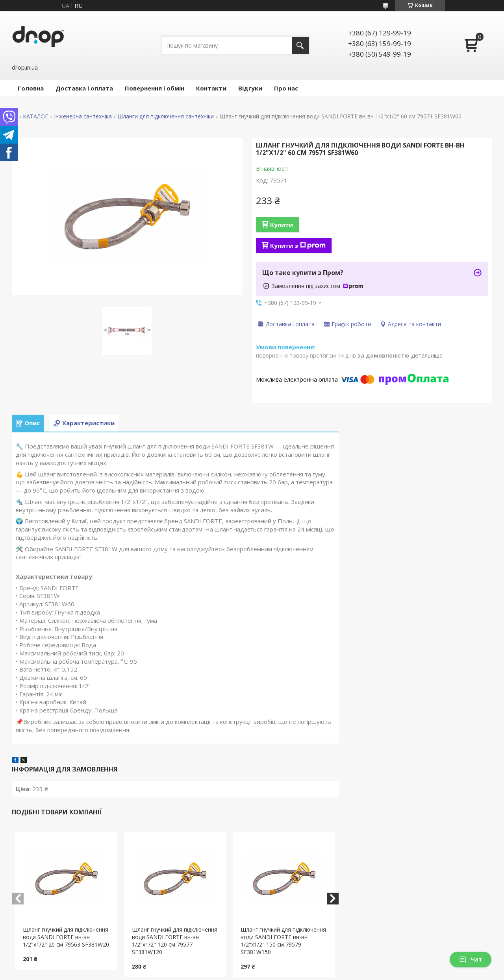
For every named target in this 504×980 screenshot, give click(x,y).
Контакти (211, 88)
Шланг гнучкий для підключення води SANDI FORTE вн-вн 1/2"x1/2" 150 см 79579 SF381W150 (283, 941)
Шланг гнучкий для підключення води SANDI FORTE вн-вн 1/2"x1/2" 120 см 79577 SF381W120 (175, 941)
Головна (31, 88)
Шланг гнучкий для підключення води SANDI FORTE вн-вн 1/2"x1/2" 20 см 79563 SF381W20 (66, 937)
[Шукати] (300, 45)
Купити (282, 225)
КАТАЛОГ (35, 116)
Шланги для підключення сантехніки (166, 116)
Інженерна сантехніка (83, 116)
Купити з (298, 245)
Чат (471, 959)
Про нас (286, 88)
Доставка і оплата (84, 88)
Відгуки (250, 88)
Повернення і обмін (155, 88)
